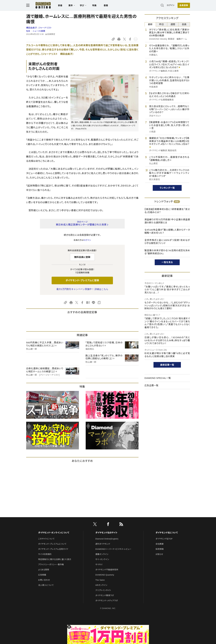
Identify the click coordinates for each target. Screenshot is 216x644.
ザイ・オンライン (102, 559)
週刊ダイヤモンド (103, 544)
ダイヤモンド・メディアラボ (107, 601)
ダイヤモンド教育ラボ (105, 595)
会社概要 (160, 544)
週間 (173, 24)
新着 (60, 5)
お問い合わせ (44, 580)
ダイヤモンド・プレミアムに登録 (82, 280)
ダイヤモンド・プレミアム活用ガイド (53, 549)
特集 (94, 5)
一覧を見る (167, 262)
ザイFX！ (99, 565)
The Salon (100, 580)
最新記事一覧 (167, 365)
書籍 (106, 5)
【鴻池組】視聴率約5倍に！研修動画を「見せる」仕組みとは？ (167, 211)
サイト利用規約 (45, 554)
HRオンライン (101, 585)
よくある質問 (44, 570)
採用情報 (160, 549)
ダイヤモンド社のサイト (106, 533)
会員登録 (184, 5)
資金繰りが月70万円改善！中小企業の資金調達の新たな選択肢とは (167, 221)
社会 (28, 31)
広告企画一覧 (152, 385)
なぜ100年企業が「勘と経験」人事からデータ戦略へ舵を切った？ (167, 231)
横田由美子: (39, 28)
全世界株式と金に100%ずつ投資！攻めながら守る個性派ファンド (167, 242)
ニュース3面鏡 (39, 31)
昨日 (162, 24)
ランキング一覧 (167, 188)
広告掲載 (42, 575)
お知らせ (159, 554)
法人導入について (46, 585)
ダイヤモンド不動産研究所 (107, 570)
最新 (150, 24)
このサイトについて (46, 539)
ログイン (171, 5)
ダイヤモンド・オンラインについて (54, 533)
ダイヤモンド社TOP (164, 539)
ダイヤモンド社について (167, 533)
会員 (184, 24)
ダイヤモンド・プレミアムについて (52, 544)
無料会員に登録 (82, 257)
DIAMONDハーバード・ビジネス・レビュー (113, 549)
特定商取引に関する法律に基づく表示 (55, 559)
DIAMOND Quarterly (105, 575)
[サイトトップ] (40, 5)
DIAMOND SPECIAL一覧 (158, 378)
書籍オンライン (102, 554)
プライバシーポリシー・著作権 (51, 565)
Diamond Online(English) (107, 539)
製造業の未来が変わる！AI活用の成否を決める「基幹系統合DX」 (167, 252)
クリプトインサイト (103, 590)
